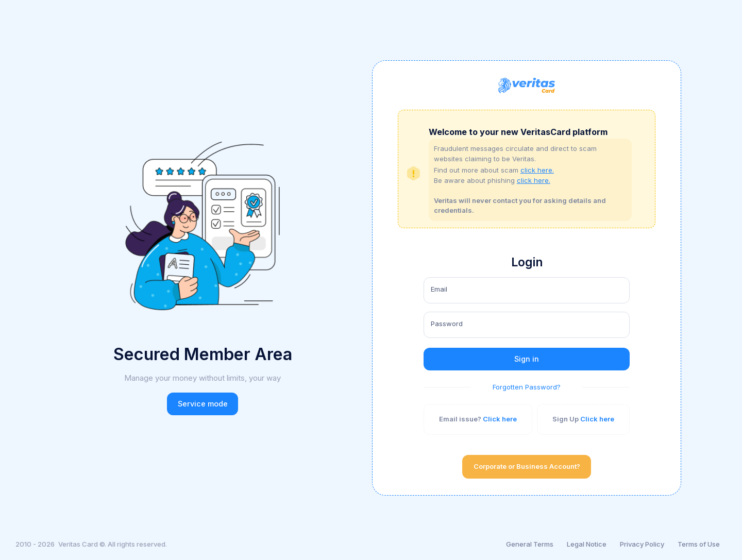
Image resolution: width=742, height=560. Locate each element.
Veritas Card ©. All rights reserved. (113, 544)
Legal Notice (587, 544)
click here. (537, 170)
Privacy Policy (642, 544)
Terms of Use (699, 544)
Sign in (527, 359)
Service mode (203, 404)
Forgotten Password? (527, 387)
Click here (500, 419)
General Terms (530, 544)
